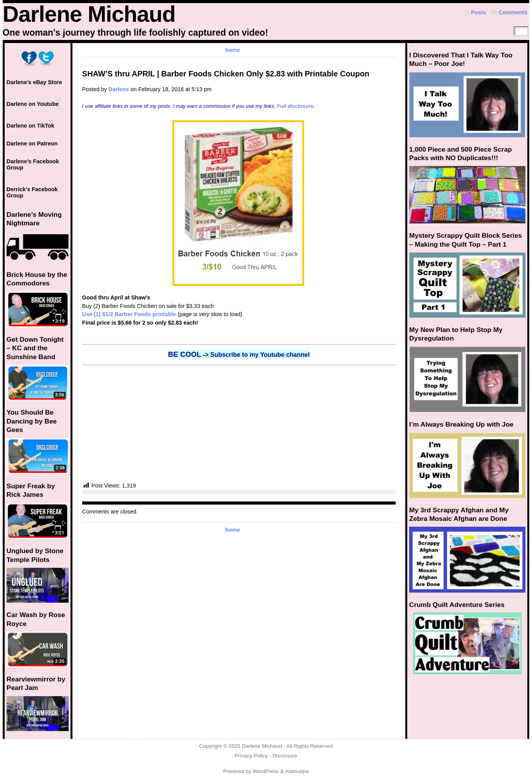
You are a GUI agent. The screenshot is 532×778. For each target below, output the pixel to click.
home (232, 50)
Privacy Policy (251, 756)
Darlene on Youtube (33, 104)
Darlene (119, 89)
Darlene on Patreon (32, 143)
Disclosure (285, 756)
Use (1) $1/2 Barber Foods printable (129, 314)
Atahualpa (297, 771)
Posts (479, 12)
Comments (513, 12)
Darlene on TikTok (30, 126)
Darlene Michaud (89, 14)
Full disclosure (295, 106)
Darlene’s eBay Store (34, 82)
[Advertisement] (239, 424)
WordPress (266, 771)
